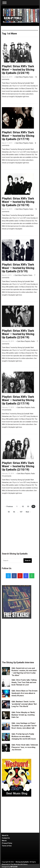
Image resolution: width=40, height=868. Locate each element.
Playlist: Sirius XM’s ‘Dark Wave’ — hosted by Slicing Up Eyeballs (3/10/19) (18, 202)
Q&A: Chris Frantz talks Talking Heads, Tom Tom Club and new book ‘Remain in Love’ (24, 682)
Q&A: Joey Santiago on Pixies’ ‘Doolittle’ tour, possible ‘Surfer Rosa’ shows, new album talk (24, 726)
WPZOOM (14, 867)
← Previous (9, 506)
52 (23, 506)
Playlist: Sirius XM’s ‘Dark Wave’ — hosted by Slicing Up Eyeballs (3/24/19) (18, 70)
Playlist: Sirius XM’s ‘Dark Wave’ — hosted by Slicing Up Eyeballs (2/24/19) (18, 334)
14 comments (7, 410)
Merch (4, 841)
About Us (5, 835)
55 (9, 512)
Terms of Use (7, 846)
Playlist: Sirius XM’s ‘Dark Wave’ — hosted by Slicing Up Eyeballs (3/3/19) (18, 268)
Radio (31, 77)
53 (28, 506)
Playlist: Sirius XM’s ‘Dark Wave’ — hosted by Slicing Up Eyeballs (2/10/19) (18, 466)
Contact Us (6, 838)
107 (21, 512)
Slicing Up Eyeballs (22, 862)
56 (14, 512)
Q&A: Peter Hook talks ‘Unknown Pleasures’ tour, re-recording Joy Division (25, 747)
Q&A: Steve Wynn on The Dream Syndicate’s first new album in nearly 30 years (24, 693)
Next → (28, 512)
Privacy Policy (7, 843)
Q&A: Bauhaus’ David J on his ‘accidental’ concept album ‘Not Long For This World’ (24, 704)
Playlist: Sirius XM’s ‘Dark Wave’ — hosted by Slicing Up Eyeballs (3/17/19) (18, 136)
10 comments (7, 476)
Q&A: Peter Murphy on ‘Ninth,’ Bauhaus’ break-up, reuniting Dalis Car (23, 715)
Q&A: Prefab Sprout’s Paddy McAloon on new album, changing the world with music (24, 736)
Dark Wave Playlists (22, 77)
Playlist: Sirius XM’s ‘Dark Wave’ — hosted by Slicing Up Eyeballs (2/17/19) (18, 400)
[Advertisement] (20, 531)
